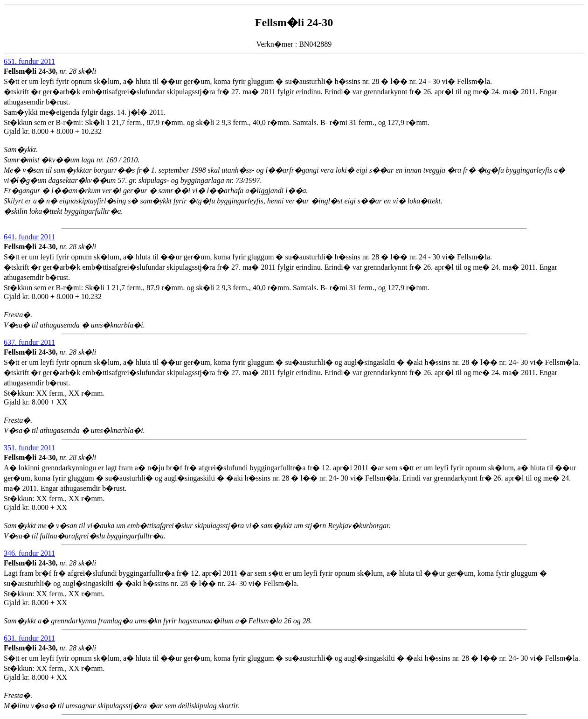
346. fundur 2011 (29, 553)
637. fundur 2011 (29, 342)
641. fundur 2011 (29, 237)
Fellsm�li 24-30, (32, 71)
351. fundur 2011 (29, 448)
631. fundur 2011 (29, 638)
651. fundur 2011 (29, 61)
